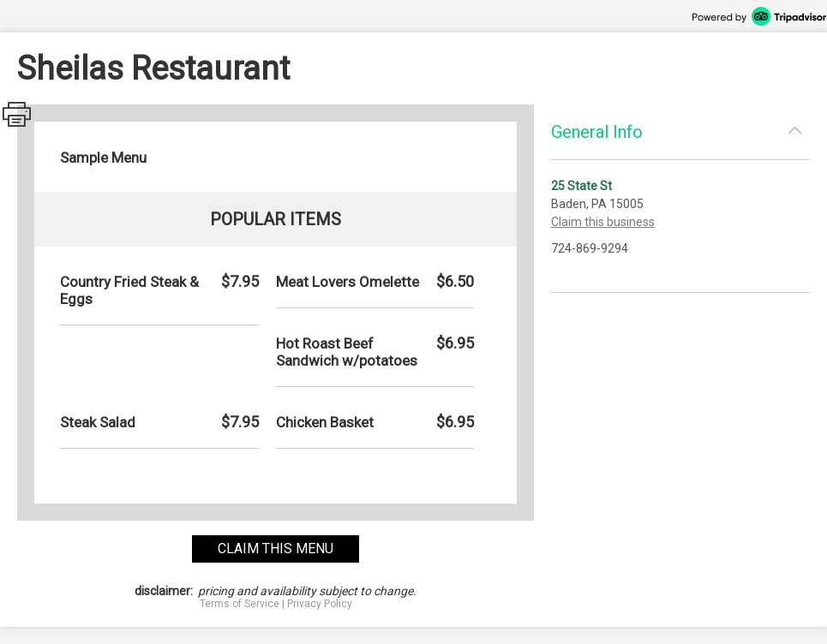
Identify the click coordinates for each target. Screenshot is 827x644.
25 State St (581, 186)
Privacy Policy (320, 604)
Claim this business (603, 222)
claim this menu (276, 549)
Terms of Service (240, 604)
